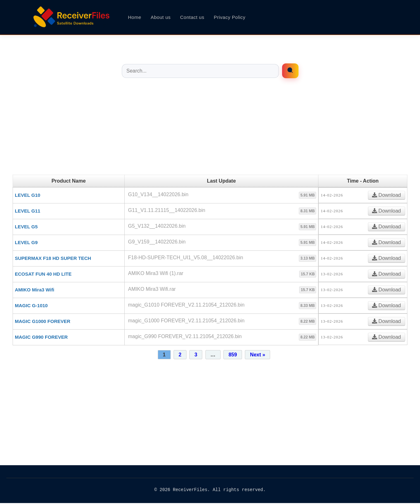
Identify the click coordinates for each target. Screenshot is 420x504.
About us (161, 17)
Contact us (192, 17)
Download (387, 195)
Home (135, 17)
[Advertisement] (210, 131)
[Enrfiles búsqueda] (290, 71)
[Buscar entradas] (200, 71)
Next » (257, 355)
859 (233, 355)
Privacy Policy (229, 17)
